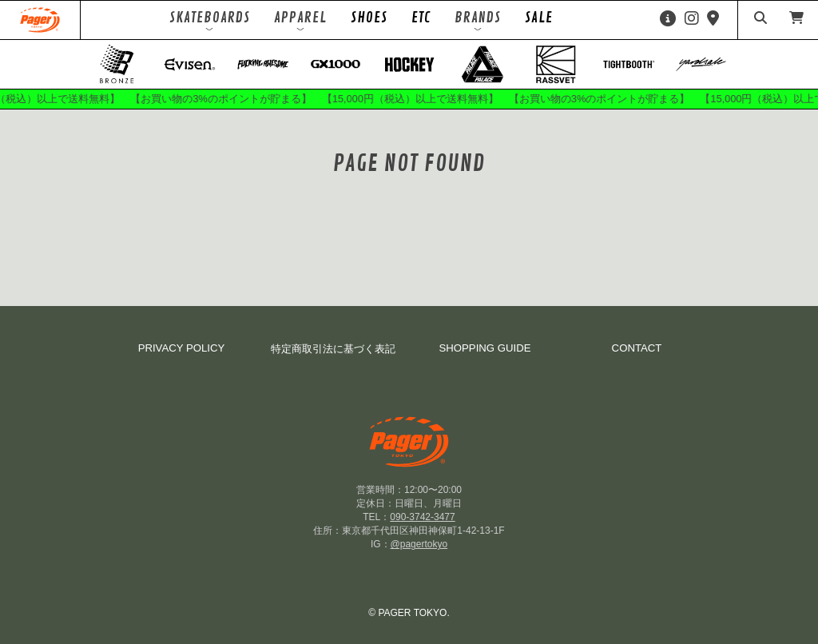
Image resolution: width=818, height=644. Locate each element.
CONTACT (637, 348)
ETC (421, 18)
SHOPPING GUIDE (484, 348)
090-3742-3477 (422, 517)
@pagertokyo (419, 544)
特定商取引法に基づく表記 (333, 349)
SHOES (369, 18)
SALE (539, 18)
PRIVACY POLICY (182, 348)
